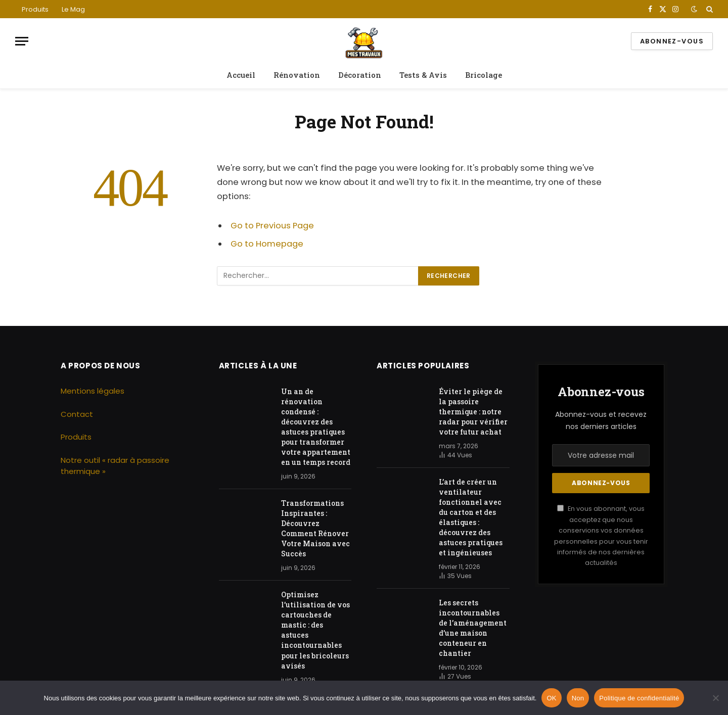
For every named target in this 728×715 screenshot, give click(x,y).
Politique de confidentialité (639, 698)
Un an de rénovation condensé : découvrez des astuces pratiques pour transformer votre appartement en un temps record (316, 427)
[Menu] (22, 41)
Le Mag (73, 9)
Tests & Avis (423, 75)
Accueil (241, 75)
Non (578, 698)
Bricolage (484, 75)
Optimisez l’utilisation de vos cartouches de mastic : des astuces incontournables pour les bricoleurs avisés (315, 630)
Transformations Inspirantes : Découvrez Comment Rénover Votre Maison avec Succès (315, 528)
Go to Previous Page (272, 226)
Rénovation (297, 75)
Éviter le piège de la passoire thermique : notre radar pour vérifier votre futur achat (473, 412)
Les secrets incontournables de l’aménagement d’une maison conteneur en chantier (473, 628)
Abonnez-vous (672, 41)
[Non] (715, 698)
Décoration (360, 75)
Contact (77, 414)
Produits (35, 9)
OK (551, 698)
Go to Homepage (267, 244)
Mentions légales (93, 391)
